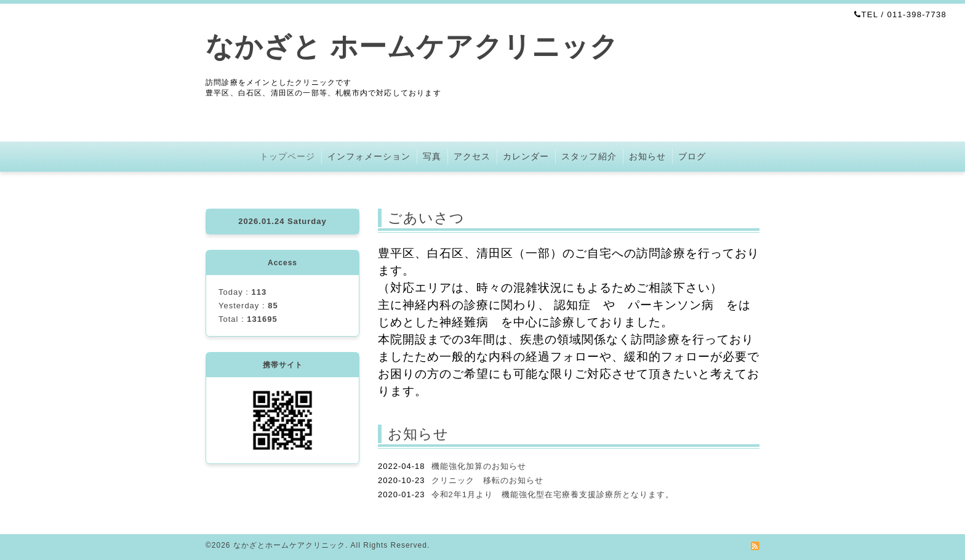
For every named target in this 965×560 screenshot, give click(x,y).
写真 (432, 156)
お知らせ (647, 156)
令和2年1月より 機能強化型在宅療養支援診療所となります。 (553, 494)
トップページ (287, 156)
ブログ (692, 156)
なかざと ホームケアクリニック (412, 46)
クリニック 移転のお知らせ (487, 480)
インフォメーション (369, 156)
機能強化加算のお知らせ (479, 466)
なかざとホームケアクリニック (289, 545)
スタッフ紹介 (589, 156)
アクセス (472, 156)
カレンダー (526, 156)
